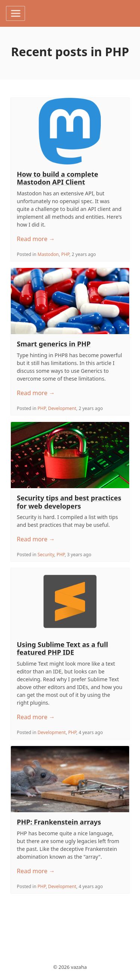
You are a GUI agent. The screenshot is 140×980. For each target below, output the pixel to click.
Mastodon (48, 254)
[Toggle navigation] (15, 13)
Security (46, 555)
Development (62, 408)
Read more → (36, 239)
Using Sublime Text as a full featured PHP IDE (62, 648)
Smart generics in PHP (54, 344)
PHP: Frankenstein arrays (59, 822)
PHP (65, 254)
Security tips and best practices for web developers (69, 502)
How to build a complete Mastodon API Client (57, 178)
